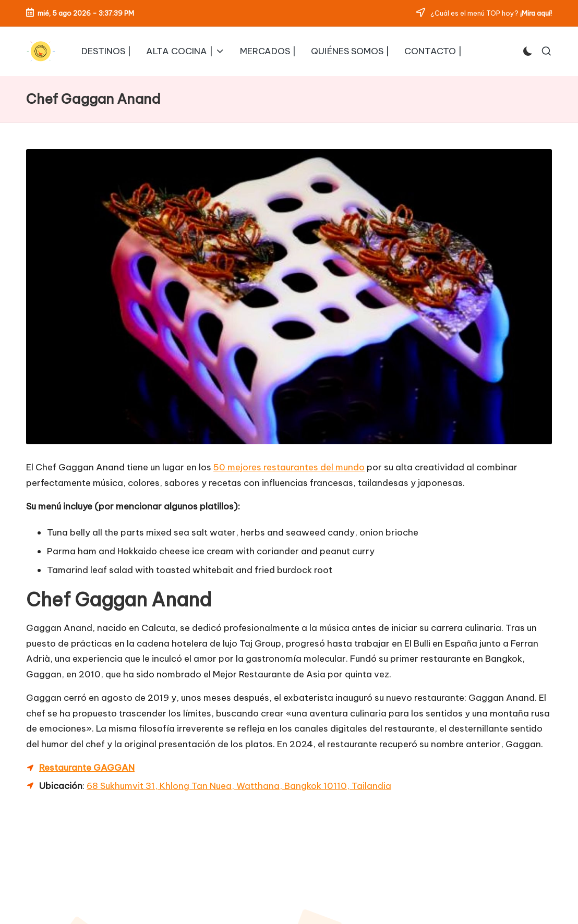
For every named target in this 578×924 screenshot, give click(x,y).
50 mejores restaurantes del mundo (289, 467)
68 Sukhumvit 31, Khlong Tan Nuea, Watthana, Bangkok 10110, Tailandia (239, 786)
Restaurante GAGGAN (87, 768)
